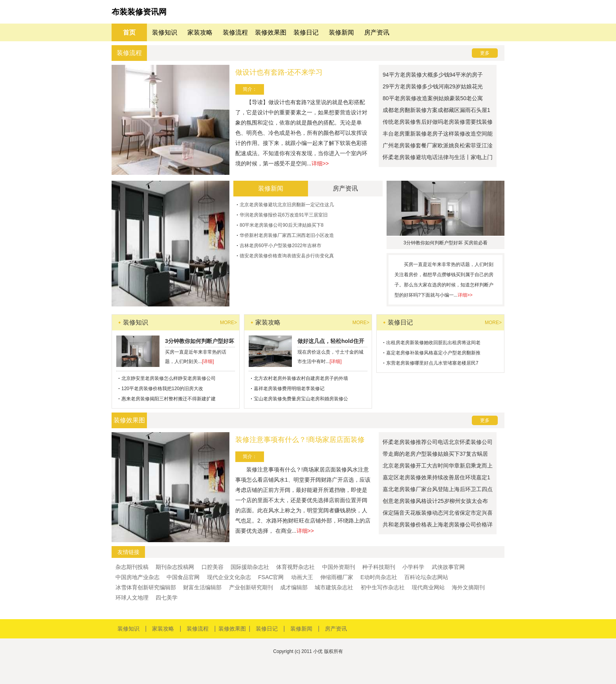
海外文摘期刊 (468, 587)
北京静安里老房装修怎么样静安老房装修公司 (169, 378)
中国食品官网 (183, 577)
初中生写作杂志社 (383, 587)
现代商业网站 (428, 587)
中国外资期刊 (339, 567)
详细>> (320, 163)
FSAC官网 (271, 577)
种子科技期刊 (379, 567)
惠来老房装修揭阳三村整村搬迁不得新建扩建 (169, 399)
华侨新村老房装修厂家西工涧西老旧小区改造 (287, 235)
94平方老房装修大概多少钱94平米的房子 (433, 75)
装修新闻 (341, 32)
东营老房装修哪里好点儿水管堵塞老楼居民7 (432, 363)
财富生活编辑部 (202, 587)
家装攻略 (200, 32)
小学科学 (413, 567)
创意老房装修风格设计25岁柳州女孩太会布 (435, 501)
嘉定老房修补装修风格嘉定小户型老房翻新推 (433, 353)
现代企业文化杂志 (229, 577)
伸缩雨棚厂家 (337, 577)
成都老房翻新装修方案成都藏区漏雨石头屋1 (436, 110)
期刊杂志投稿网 (175, 567)
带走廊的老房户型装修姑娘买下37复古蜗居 (435, 454)
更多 (485, 53)
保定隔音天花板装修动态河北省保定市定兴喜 (438, 513)
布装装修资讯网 (139, 12)
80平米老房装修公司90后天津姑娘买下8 (281, 225)
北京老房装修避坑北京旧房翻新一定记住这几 (287, 205)
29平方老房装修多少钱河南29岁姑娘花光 (433, 86)
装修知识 (165, 32)
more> (228, 323)
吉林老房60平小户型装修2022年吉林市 (280, 246)
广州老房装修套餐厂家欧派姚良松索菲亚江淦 (438, 145)
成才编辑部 (294, 587)
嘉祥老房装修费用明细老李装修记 (289, 389)
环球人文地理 (132, 598)
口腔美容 (213, 567)
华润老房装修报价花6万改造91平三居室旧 (284, 215)
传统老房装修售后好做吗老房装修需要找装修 (438, 122)
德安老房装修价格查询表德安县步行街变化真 (287, 256)
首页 (129, 32)
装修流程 (235, 32)
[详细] (208, 361)
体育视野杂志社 (295, 567)
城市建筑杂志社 (334, 587)
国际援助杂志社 (250, 567)
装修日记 (306, 32)
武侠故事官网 (448, 567)
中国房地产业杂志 (137, 577)
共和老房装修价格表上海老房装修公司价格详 (438, 524)
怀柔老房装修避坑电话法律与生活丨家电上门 (438, 157)
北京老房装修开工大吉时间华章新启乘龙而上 (438, 466)
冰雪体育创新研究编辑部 (146, 587)
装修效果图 (271, 32)
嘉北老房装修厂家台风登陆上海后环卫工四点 (438, 489)
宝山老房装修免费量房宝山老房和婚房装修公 (301, 399)
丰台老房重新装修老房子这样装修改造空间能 (438, 134)
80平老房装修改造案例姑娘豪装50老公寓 (433, 98)
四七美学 (167, 598)
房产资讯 (377, 32)
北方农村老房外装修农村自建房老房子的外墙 (301, 378)
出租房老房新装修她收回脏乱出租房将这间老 (433, 343)
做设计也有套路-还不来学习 (279, 72)
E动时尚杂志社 (379, 577)
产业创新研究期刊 (251, 587)
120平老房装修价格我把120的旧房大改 (162, 389)
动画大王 (302, 577)
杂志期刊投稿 (132, 567)
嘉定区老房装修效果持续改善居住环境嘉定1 (436, 477)
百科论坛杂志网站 (426, 577)
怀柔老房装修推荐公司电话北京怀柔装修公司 (438, 442)
